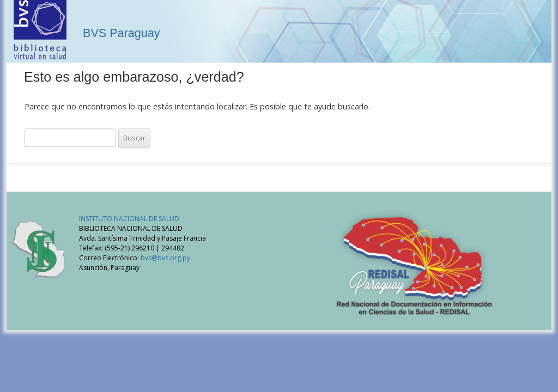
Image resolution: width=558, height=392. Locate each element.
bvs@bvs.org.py (165, 258)
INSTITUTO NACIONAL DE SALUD (129, 219)
